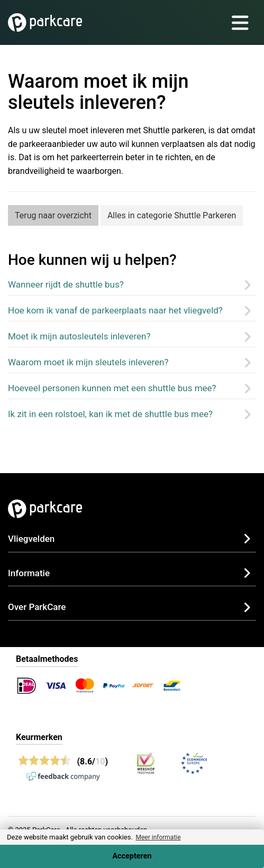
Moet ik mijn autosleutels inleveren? (79, 336)
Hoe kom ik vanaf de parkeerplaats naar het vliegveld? (115, 310)
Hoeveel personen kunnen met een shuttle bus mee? (112, 388)
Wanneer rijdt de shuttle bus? (66, 284)
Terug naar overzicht (53, 215)
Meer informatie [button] (158, 837)
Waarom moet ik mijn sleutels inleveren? (88, 362)
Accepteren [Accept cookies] (132, 856)
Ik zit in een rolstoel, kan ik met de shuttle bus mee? (110, 414)
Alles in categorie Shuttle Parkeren (172, 215)
